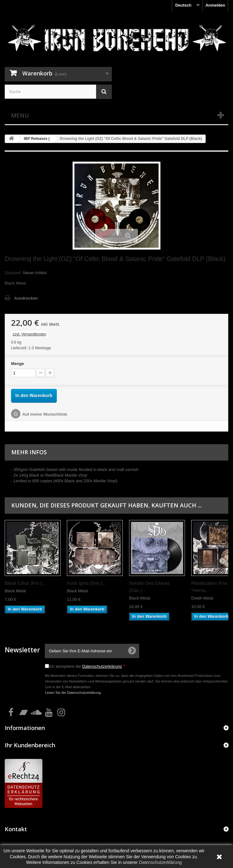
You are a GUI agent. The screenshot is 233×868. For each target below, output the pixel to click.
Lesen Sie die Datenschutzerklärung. (73, 693)
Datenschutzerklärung (102, 666)
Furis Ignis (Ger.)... (86, 583)
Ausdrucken (26, 298)
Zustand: (13, 273)
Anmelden (215, 5)
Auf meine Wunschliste (45, 414)
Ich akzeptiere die (87, 666)
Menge (17, 364)
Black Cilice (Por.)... (25, 583)
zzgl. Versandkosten (29, 334)
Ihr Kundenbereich (30, 745)
